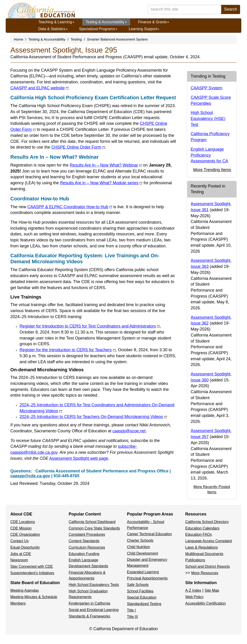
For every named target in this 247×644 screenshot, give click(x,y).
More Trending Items (212, 170)
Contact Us (19, 541)
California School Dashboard (92, 522)
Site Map (212, 590)
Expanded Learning (143, 572)
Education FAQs (199, 534)
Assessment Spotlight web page (79, 458)
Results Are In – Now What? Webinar (106, 165)
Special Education (142, 597)
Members (18, 603)
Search (231, 9)
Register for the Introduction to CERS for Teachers (68, 350)
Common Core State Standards (94, 528)
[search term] (184, 9)
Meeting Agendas (25, 590)
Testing (76, 39)
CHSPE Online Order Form (78, 147)
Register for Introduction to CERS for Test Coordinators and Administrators (90, 326)
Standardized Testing (144, 604)
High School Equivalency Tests (94, 585)
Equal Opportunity (25, 547)
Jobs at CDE (21, 554)
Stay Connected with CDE (32, 566)
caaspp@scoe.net (129, 431)
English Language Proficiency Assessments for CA (209, 155)
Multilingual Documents (204, 554)
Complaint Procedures (87, 534)
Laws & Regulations (202, 547)
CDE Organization (25, 534)
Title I (131, 610)
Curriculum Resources (87, 547)
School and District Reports (208, 566)
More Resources (205, 573)
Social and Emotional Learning (94, 610)
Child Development (142, 553)
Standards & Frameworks (90, 616)
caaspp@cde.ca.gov (30, 476)
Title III (132, 617)
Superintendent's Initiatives (32, 573)
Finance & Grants (154, 22)
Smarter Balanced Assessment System (117, 39)
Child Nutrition (138, 547)
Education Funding (84, 554)
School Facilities (140, 591)
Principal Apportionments (147, 578)
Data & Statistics (53, 29)
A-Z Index (193, 590)
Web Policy (195, 597)
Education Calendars (202, 528)
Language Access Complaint (209, 541)
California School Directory (207, 522)
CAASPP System (207, 88)
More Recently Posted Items (212, 489)
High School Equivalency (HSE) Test (208, 119)
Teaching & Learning (56, 22)
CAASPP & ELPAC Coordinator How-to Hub (70, 207)
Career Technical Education (149, 534)
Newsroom (19, 560)
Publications (195, 560)
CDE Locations (23, 522)
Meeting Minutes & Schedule (34, 597)
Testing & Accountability (106, 22)
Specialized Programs (98, 29)
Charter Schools (140, 540)
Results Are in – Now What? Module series (101, 183)
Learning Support (144, 29)
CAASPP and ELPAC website (39, 88)
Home (19, 39)
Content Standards (84, 541)
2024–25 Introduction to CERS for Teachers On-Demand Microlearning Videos (93, 417)
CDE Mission (21, 528)
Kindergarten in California (90, 603)
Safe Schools (138, 585)
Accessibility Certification (206, 603)
